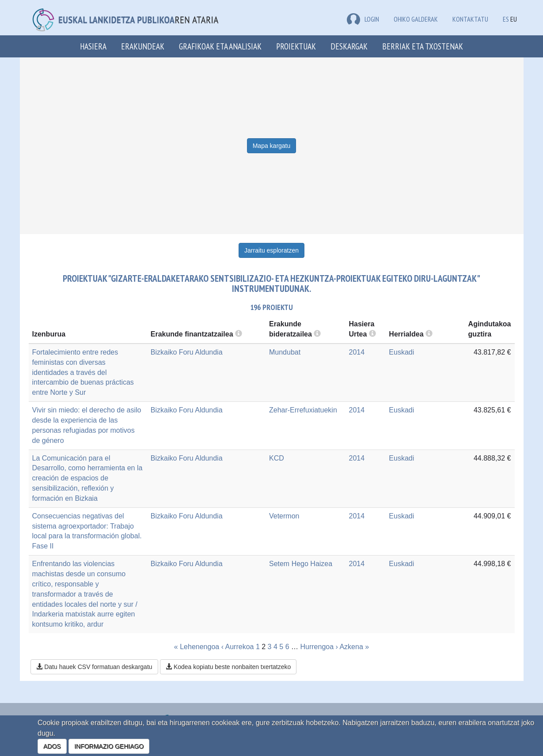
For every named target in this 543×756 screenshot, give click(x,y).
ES (506, 19)
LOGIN (363, 19)
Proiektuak (296, 46)
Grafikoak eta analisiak (220, 46)
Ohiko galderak (416, 19)
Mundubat (285, 352)
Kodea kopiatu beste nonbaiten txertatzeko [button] (228, 667)
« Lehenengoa (197, 647)
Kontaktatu (470, 19)
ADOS (52, 746)
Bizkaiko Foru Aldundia (187, 352)
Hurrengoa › (319, 647)
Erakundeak (143, 46)
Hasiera (93, 46)
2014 (357, 352)
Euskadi (401, 352)
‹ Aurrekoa (238, 647)
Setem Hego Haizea (301, 564)
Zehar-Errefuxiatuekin (303, 410)
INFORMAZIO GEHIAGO (109, 746)
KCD (277, 458)
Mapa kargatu (272, 146)
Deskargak (349, 46)
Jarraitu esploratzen (271, 250)
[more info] (372, 334)
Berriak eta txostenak (423, 46)
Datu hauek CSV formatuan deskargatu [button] (94, 667)
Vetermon (284, 516)
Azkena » (354, 647)
